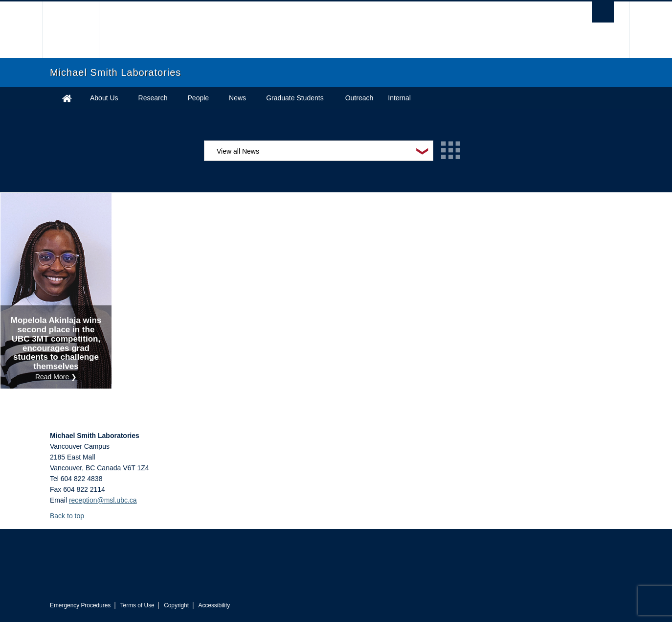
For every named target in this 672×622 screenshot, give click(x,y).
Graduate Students (295, 98)
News (237, 98)
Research (153, 98)
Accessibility (214, 605)
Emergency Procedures (80, 605)
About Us (104, 98)
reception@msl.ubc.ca (103, 500)
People (199, 98)
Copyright (176, 605)
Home (67, 98)
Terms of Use (137, 605)
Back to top (72, 516)
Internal (399, 98)
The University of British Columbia (71, 30)
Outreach (359, 98)
